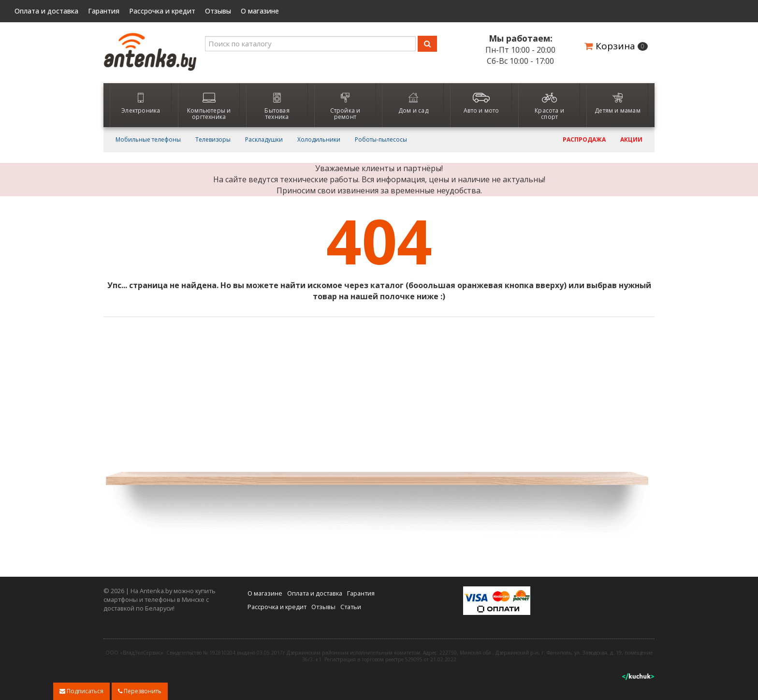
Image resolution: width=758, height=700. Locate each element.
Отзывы (218, 11)
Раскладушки (264, 140)
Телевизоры (213, 140)
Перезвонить (140, 691)
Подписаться (81, 691)
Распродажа (584, 140)
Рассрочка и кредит (162, 11)
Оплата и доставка (46, 11)
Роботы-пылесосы (381, 140)
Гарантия (104, 11)
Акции (631, 140)
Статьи (351, 607)
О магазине (260, 11)
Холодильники (319, 140)
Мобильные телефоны (148, 140)
